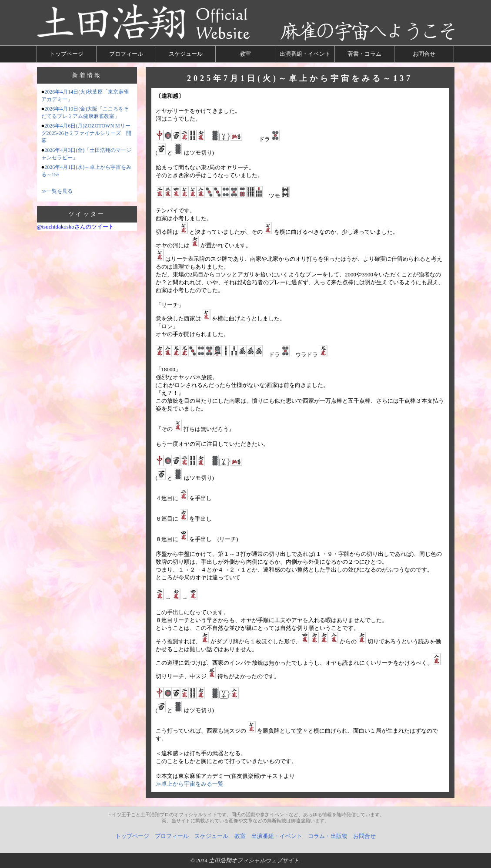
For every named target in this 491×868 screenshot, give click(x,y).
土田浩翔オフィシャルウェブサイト (254, 860)
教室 (245, 54)
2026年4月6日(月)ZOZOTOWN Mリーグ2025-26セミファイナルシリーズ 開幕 (87, 133)
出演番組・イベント (305, 54)
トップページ (67, 54)
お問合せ (424, 54)
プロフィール (126, 54)
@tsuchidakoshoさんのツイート (75, 227)
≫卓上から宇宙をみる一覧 (190, 784)
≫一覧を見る (57, 191)
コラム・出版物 (328, 836)
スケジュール (186, 54)
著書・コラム (364, 54)
